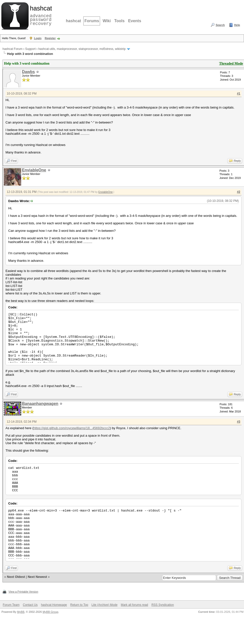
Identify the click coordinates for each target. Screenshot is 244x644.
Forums (92, 21)
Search (220, 25)
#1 (239, 94)
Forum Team (11, 605)
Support (30, 49)
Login (38, 38)
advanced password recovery (40, 15)
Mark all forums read (134, 605)
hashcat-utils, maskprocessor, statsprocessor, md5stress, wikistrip (82, 49)
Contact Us (30, 605)
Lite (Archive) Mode (105, 605)
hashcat (73, 21)
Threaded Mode (231, 64)
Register (50, 38)
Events (134, 21)
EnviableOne (34, 170)
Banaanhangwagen (40, 404)
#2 (239, 192)
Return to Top (79, 605)
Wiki (107, 21)
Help (237, 25)
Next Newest (37, 577)
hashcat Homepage (54, 605)
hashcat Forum (12, 49)
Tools (119, 21)
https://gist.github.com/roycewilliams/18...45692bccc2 (72, 428)
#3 (239, 422)
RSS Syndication (163, 605)
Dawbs (28, 72)
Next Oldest (16, 577)
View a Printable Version (23, 592)
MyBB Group (51, 612)
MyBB (21, 612)
